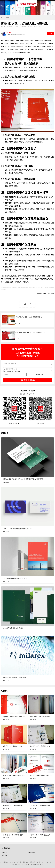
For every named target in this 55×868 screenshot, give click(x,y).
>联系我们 (6, 855)
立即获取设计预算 (28, 380)
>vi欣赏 (5, 852)
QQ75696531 (41, 424)
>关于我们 (31, 852)
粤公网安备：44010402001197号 (32, 864)
